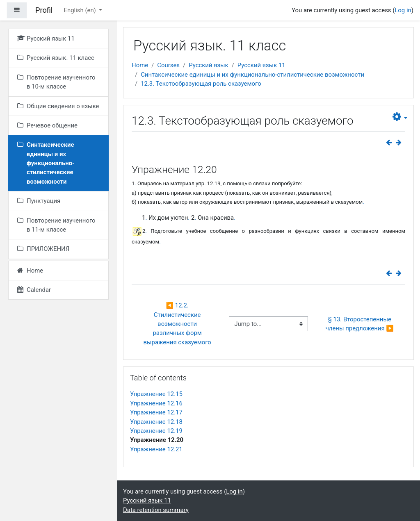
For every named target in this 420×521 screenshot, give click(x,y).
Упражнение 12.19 (156, 431)
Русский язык (208, 65)
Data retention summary (156, 510)
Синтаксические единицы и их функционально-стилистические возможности (252, 75)
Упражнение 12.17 (156, 412)
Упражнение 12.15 (156, 394)
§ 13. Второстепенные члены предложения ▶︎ (360, 324)
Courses (168, 65)
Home (140, 65)
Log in (403, 10)
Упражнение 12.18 (156, 422)
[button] (400, 117)
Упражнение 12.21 (156, 449)
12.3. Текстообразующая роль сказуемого (201, 84)
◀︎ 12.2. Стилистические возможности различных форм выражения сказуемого (177, 324)
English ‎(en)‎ (80, 10)
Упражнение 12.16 (156, 403)
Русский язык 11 (261, 65)
